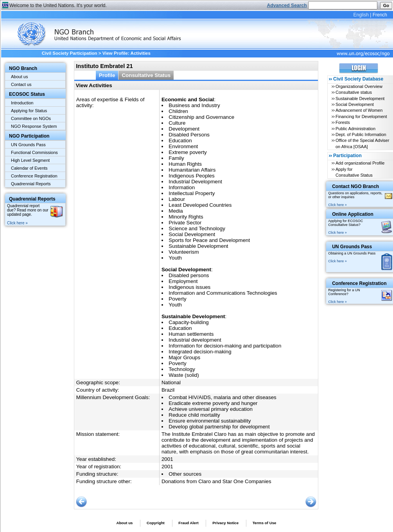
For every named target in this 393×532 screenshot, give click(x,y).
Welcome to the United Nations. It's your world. (58, 5)
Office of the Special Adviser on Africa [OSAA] (362, 143)
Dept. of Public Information (361, 134)
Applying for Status (29, 111)
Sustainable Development (360, 99)
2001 (167, 459)
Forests (343, 122)
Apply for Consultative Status (354, 172)
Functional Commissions (34, 152)
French (380, 15)
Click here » (17, 223)
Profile (107, 75)
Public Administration (355, 129)
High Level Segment (30, 160)
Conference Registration (34, 176)
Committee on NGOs (31, 118)
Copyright (156, 523)
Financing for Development (361, 116)
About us (19, 77)
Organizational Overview (359, 86)
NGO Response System (34, 126)
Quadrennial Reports (31, 184)
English (361, 15)
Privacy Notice (225, 523)
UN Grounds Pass (28, 145)
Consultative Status (146, 75)
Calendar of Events (29, 168)
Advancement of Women (359, 110)
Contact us (21, 84)
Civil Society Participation (70, 53)
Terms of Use (265, 523)
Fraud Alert (188, 523)
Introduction (22, 103)
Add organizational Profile (360, 163)
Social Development (355, 104)
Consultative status (354, 92)
